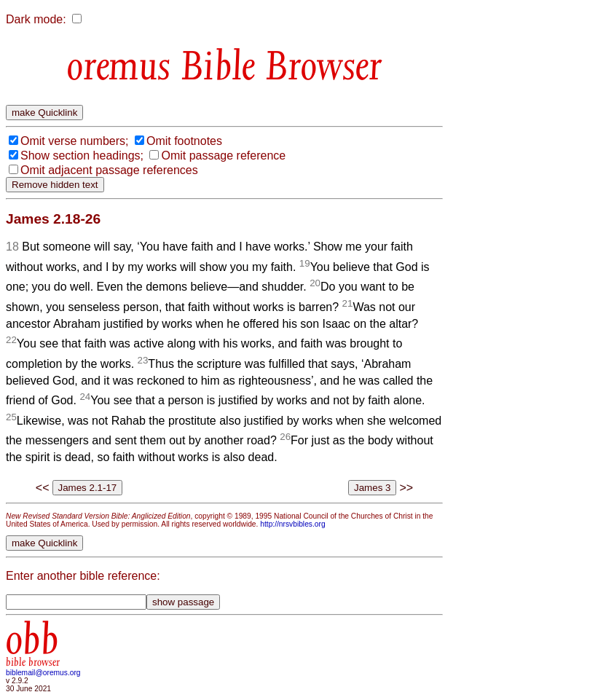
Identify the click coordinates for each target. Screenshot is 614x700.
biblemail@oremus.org (43, 673)
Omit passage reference (223, 156)
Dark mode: (36, 19)
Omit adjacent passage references (109, 170)
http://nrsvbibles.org (292, 524)
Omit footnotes (184, 141)
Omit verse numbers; (74, 141)
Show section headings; (82, 156)
